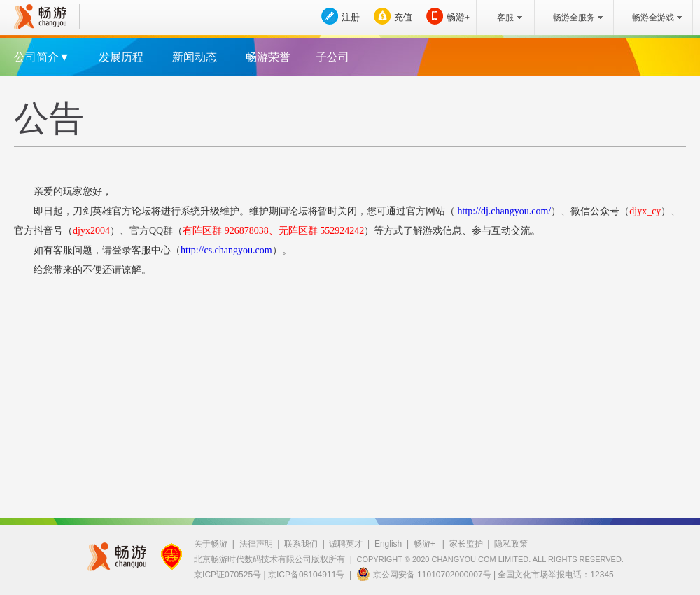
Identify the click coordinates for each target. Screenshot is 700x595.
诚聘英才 (346, 544)
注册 (351, 17)
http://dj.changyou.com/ (503, 211)
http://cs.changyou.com (226, 250)
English (388, 544)
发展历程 (121, 57)
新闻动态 (195, 57)
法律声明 (256, 544)
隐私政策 (511, 544)
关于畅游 (211, 544)
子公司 (332, 57)
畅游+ (458, 17)
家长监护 (466, 544)
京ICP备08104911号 (306, 575)
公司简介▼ (42, 57)
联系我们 (301, 544)
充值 (403, 17)
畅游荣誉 (268, 57)
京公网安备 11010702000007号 (424, 574)
